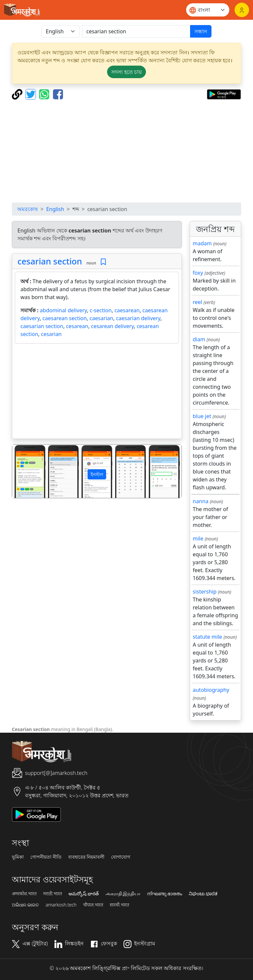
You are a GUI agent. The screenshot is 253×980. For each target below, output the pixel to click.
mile (198, 538)
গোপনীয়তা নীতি (46, 857)
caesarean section (65, 318)
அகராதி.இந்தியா (123, 894)
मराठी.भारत (53, 894)
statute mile (207, 637)
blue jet (202, 416)
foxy (198, 273)
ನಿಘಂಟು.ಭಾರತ (203, 894)
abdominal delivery (63, 310)
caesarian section (42, 326)
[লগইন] (242, 10)
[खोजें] (136, 31)
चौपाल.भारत (93, 905)
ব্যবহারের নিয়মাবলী (86, 857)
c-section (101, 310)
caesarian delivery (138, 318)
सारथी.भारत (119, 905)
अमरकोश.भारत (24, 894)
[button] (25, 471)
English (55, 209)
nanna (201, 501)
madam (202, 243)
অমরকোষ (28, 209)
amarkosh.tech (61, 905)
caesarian (101, 318)
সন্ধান (201, 31)
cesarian (51, 334)
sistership (205, 592)
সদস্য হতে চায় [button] (126, 72)
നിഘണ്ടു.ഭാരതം (165, 894)
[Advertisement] (126, 151)
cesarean (77, 326)
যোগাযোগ (121, 857)
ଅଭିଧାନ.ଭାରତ (25, 905)
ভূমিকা (18, 857)
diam (199, 339)
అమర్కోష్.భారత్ (84, 894)
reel (197, 302)
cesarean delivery (112, 326)
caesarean (127, 310)
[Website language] (208, 10)
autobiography (211, 690)
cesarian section (50, 261)
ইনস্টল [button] (97, 474)
